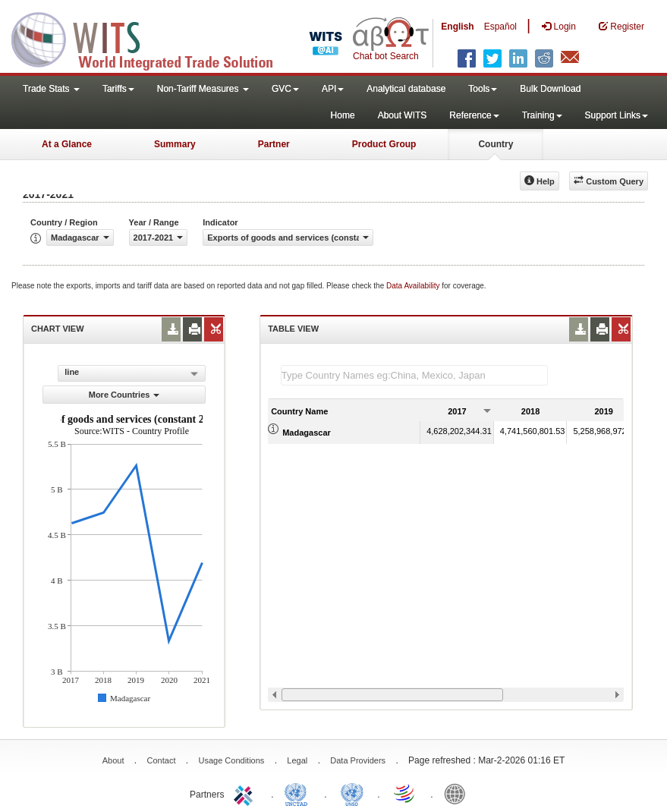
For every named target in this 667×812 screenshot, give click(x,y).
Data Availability (414, 286)
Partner (274, 144)
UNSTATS (352, 793)
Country (496, 144)
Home (343, 115)
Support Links (617, 115)
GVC (285, 89)
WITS (152, 38)
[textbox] (414, 375)
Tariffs (118, 89)
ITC (246, 793)
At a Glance (67, 144)
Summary (175, 144)
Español (500, 27)
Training (542, 115)
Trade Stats (51, 89)
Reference (474, 115)
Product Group (384, 144)
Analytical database (406, 89)
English (457, 27)
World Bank (458, 793)
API (333, 89)
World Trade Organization (405, 793)
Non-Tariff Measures (203, 89)
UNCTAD (299, 793)
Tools (483, 89)
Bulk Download (550, 89)
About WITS (403, 115)
